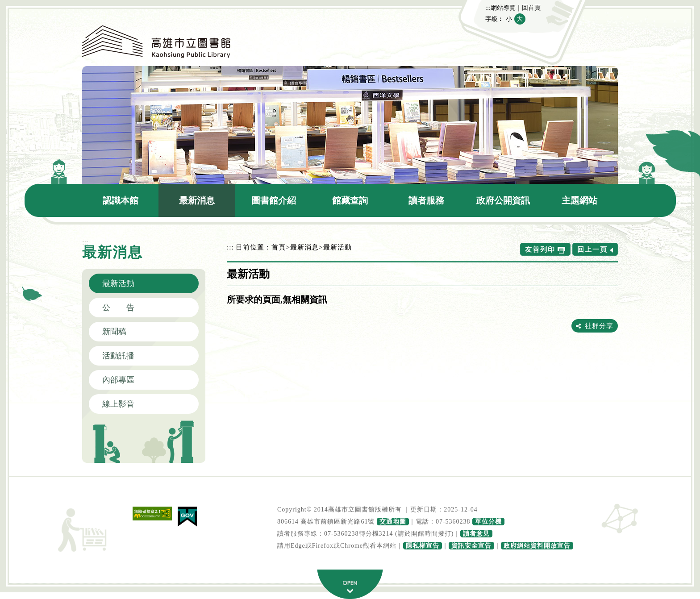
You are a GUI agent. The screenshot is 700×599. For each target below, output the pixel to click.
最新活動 (118, 283)
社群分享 (599, 326)
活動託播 (118, 356)
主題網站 (579, 200)
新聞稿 (114, 332)
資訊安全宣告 (471, 546)
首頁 (279, 247)
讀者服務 (426, 200)
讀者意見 (476, 534)
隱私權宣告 (423, 546)
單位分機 (488, 522)
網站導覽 (503, 8)
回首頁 (531, 8)
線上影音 (118, 404)
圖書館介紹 (274, 200)
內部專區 (118, 380)
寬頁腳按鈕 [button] (350, 584)
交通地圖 (393, 522)
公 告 (118, 308)
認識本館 (121, 200)
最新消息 (197, 200)
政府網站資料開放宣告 (537, 546)
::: (488, 8)
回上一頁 (592, 249)
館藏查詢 (350, 200)
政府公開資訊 (503, 200)
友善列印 (540, 249)
